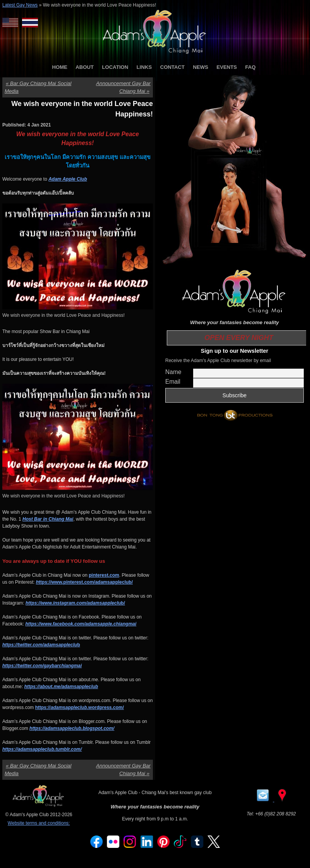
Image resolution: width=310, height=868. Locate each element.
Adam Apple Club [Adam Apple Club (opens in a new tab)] (68, 179)
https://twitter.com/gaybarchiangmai (42, 666)
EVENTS (227, 67)
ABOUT (85, 67)
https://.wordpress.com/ (80, 707)
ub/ (75, 603)
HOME (60, 67)
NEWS (200, 67)
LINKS (144, 67)
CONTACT (172, 67)
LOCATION (115, 67)
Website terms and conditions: (39, 823)
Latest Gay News (20, 5)
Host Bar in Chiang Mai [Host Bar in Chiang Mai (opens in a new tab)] (48, 519)
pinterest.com (104, 575)
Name (173, 372)
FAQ (251, 67)
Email (173, 382)
